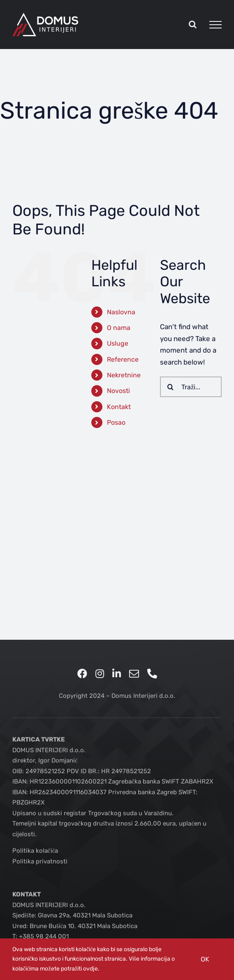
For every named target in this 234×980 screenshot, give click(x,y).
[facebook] (82, 674)
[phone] (152, 674)
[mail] (134, 674)
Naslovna (121, 312)
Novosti (118, 391)
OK (205, 959)
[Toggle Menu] (215, 25)
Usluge (118, 343)
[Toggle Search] (193, 24)
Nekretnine (124, 375)
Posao (116, 422)
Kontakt (119, 407)
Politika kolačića (35, 851)
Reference (123, 359)
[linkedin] (117, 674)
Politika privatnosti (40, 861)
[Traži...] (191, 387)
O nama (119, 328)
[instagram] (100, 674)
